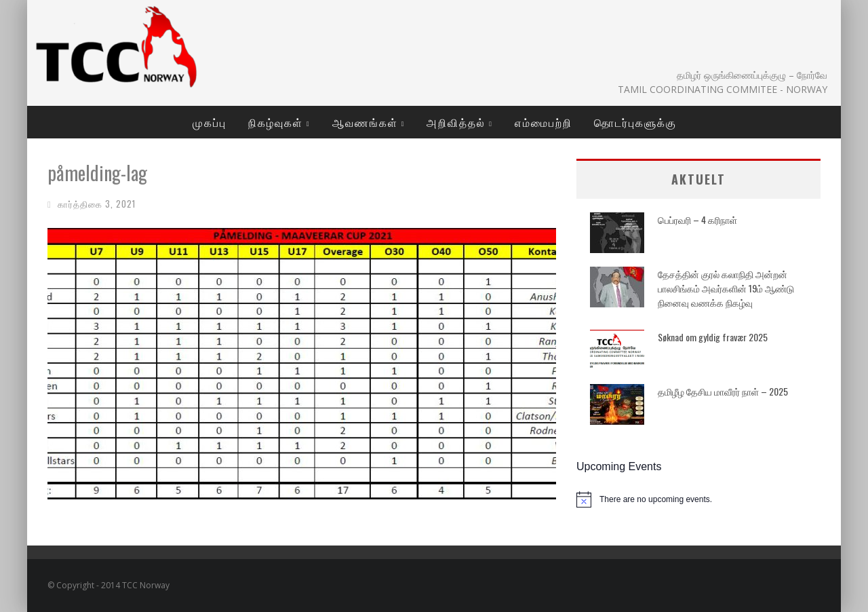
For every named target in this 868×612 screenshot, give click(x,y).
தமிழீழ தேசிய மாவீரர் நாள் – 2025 (723, 391)
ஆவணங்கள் (365, 122)
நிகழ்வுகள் (276, 122)
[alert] (698, 499)
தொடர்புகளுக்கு (635, 122)
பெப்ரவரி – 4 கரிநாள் (697, 219)
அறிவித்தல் (456, 122)
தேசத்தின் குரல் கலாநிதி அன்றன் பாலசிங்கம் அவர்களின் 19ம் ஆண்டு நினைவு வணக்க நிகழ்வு (726, 288)
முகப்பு (210, 122)
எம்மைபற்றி (544, 122)
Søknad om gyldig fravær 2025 (713, 337)
